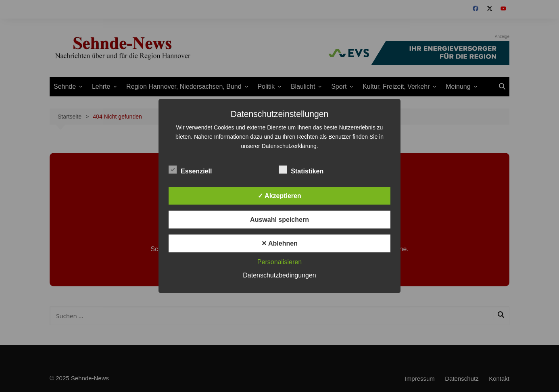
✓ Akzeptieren (279, 196)
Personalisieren (279, 262)
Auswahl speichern (279, 220)
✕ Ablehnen (279, 243)
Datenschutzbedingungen (279, 275)
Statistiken (301, 170)
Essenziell (190, 170)
